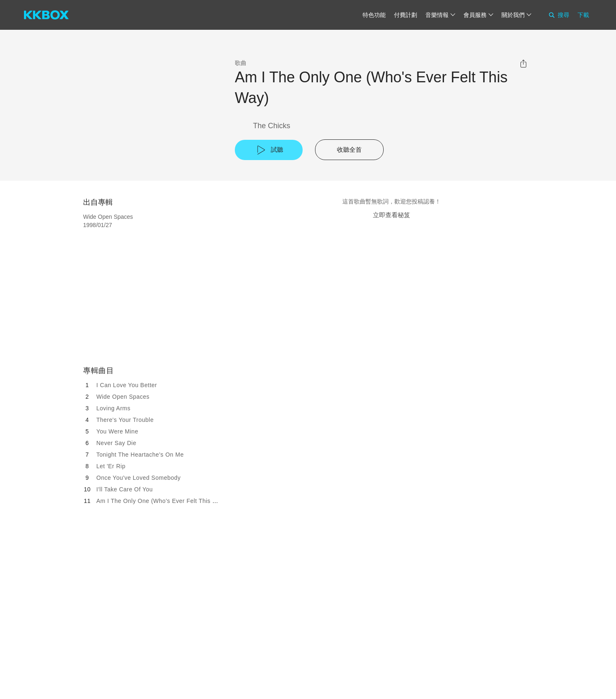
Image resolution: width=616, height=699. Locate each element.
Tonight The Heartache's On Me (140, 455)
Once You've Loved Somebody (138, 478)
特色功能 (374, 15)
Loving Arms (113, 408)
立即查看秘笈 (392, 215)
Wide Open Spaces (123, 397)
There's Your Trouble (125, 420)
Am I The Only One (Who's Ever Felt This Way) (161, 501)
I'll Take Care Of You (125, 489)
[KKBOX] (46, 15)
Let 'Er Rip (111, 466)
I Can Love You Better (127, 385)
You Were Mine (117, 431)
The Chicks (272, 126)
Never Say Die (116, 443)
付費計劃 (406, 15)
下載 (583, 15)
